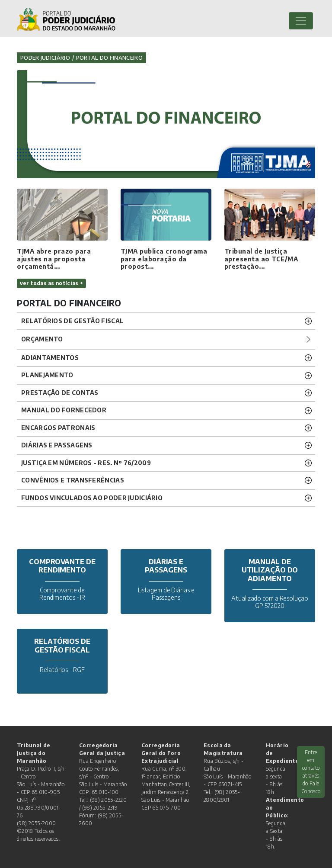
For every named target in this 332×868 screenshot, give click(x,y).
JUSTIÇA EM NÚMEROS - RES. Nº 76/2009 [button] (86, 463)
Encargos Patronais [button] (58, 428)
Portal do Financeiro (109, 58)
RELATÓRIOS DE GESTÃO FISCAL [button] (72, 321)
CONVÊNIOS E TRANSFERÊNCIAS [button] (73, 480)
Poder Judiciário (45, 58)
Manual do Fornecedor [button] (64, 410)
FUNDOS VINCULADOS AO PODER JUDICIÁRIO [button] (92, 498)
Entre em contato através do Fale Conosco (311, 772)
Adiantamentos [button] (50, 358)
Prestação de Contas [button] (60, 393)
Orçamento (42, 339)
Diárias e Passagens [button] (57, 445)
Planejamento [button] (47, 375)
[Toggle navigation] (301, 21)
